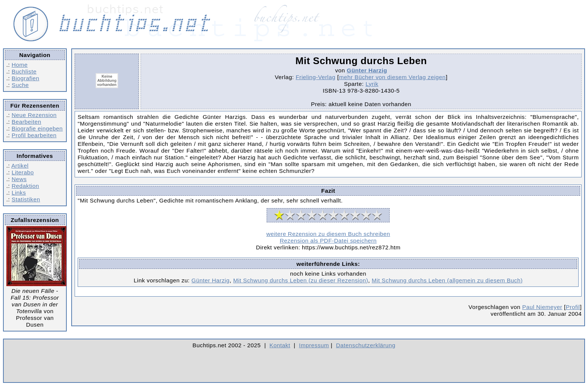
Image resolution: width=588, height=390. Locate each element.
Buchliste (24, 71)
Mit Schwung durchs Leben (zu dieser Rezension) (301, 280)
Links (19, 193)
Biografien (25, 78)
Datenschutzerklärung (366, 345)
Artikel (20, 166)
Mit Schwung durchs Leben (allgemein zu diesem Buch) (447, 280)
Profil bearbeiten (34, 135)
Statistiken (26, 199)
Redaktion (25, 186)
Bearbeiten (26, 122)
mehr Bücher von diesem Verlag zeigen (392, 77)
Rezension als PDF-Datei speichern (328, 241)
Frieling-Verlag (316, 77)
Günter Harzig (367, 70)
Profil (573, 307)
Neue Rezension (34, 115)
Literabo (23, 172)
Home (20, 65)
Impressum (314, 345)
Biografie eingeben (37, 128)
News (19, 179)
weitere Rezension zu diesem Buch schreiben (328, 234)
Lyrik (372, 84)
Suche (20, 85)
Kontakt (280, 345)
